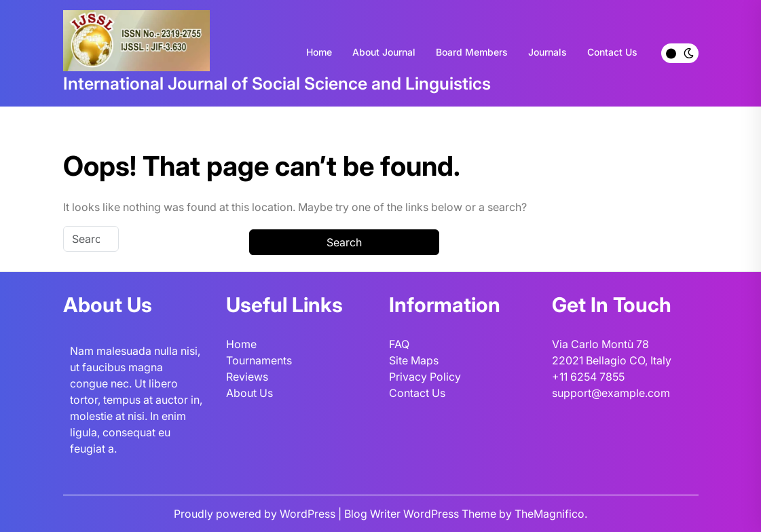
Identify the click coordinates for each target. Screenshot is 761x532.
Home (319, 52)
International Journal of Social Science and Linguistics (277, 83)
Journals (547, 52)
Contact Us (612, 52)
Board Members (472, 52)
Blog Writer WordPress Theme (422, 514)
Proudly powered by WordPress (256, 514)
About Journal (384, 52)
